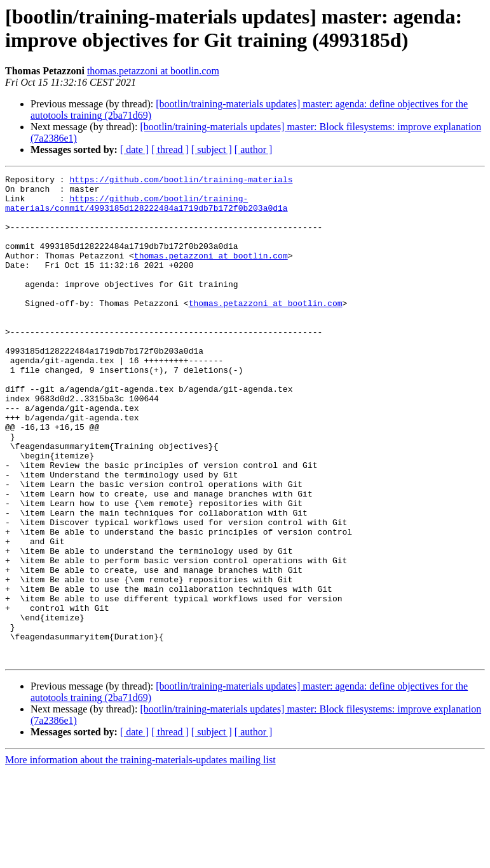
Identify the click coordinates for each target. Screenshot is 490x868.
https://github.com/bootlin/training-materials (181, 181)
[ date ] (134, 150)
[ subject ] (212, 150)
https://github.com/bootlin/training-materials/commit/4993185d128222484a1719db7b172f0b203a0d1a (146, 210)
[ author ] (254, 150)
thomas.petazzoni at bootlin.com (153, 71)
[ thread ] (170, 150)
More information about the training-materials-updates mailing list (140, 857)
